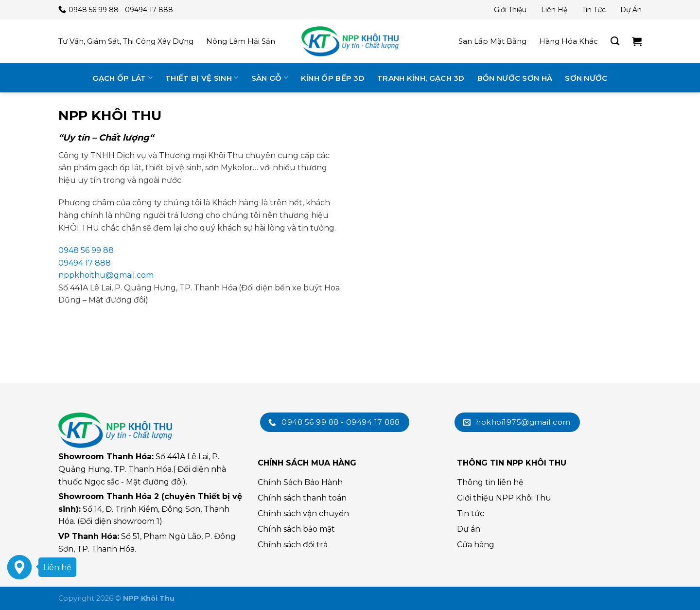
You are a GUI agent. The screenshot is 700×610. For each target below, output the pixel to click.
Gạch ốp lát (122, 78)
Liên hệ (554, 10)
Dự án (631, 10)
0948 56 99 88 (86, 250)
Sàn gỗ (270, 78)
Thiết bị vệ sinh (202, 78)
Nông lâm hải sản (241, 41)
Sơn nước (586, 78)
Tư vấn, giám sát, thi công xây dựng (126, 41)
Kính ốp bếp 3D (333, 78)
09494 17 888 (85, 263)
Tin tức (594, 10)
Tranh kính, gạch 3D (421, 78)
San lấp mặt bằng (492, 41)
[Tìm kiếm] (615, 41)
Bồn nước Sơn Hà (515, 78)
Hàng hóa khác (569, 41)
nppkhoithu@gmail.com (106, 275)
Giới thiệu (510, 10)
